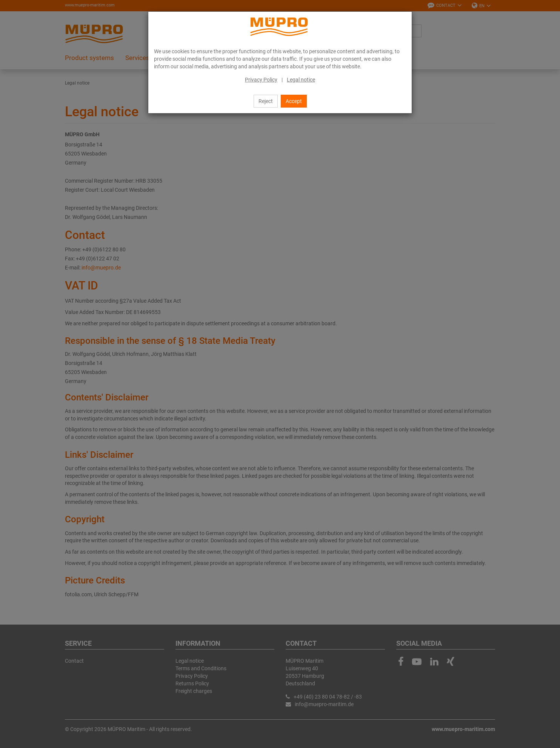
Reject (266, 101)
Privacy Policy (261, 80)
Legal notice (301, 80)
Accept (294, 101)
